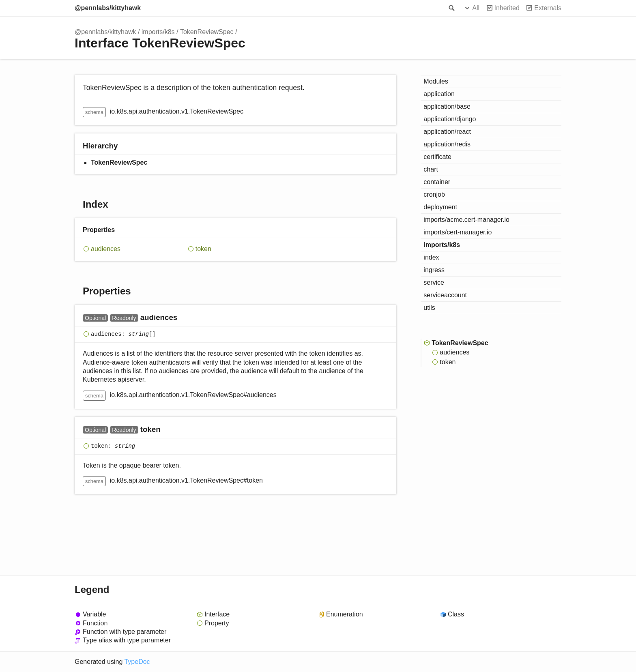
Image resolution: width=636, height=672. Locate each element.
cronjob (434, 194)
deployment (440, 207)
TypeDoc (137, 662)
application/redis (447, 144)
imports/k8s (158, 32)
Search (451, 8)
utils (429, 308)
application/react (447, 132)
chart (431, 169)
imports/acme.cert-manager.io (466, 220)
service (434, 282)
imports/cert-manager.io (458, 232)
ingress (434, 270)
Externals (548, 8)
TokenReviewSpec (207, 32)
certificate (437, 157)
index (431, 257)
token (203, 249)
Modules (436, 81)
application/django (450, 119)
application (439, 94)
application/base (447, 106)
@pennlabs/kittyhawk (108, 8)
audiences (106, 249)
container (437, 182)
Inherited (507, 8)
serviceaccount (445, 295)
